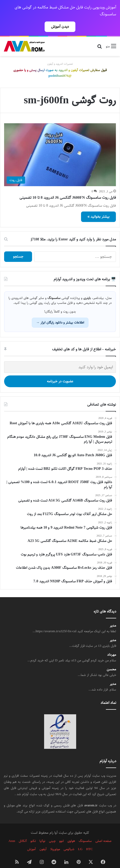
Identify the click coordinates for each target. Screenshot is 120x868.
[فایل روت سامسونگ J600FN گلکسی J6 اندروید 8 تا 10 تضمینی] (60, 146)
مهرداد (112, 646)
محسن (111, 660)
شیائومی (69, 840)
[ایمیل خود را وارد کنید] (60, 358)
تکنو (33, 832)
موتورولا (55, 840)
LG (80, 840)
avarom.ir (91, 796)
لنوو (62, 832)
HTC (89, 840)
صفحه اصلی (103, 832)
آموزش (32, 840)
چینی (52, 832)
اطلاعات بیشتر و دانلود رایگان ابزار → (60, 314)
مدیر (113, 617)
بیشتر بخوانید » (98, 208)
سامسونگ (85, 832)
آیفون (43, 840)
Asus (12, 832)
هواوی (71, 832)
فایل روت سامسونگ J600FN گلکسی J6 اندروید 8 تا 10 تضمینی (68, 189)
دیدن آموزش (60, 27)
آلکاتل (23, 832)
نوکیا (42, 832)
